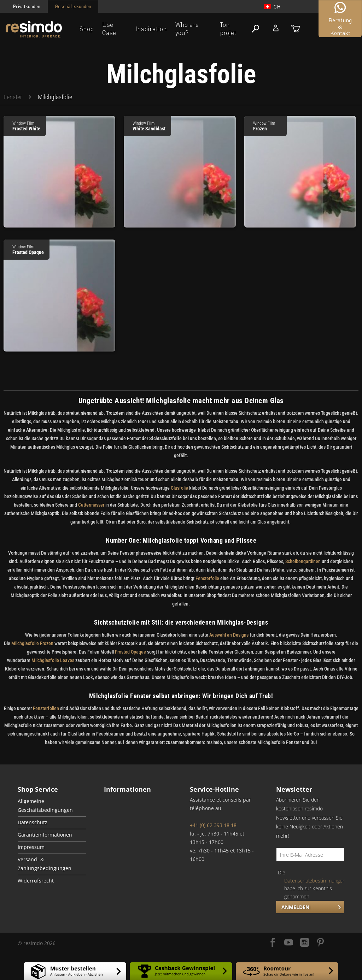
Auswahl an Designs (229, 635)
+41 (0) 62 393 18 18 (213, 825)
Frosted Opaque (130, 652)
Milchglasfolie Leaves (53, 660)
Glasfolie (179, 488)
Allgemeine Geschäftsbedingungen (45, 806)
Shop (87, 29)
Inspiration (151, 29)
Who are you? (187, 28)
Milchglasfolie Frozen (32, 643)
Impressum (31, 847)
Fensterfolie (208, 578)
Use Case (109, 28)
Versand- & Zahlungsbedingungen (45, 864)
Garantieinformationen (45, 835)
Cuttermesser (91, 505)
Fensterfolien (46, 708)
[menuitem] (13, 97)
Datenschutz (33, 822)
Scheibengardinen (302, 561)
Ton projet (228, 28)
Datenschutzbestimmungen (315, 881)
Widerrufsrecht (36, 881)
